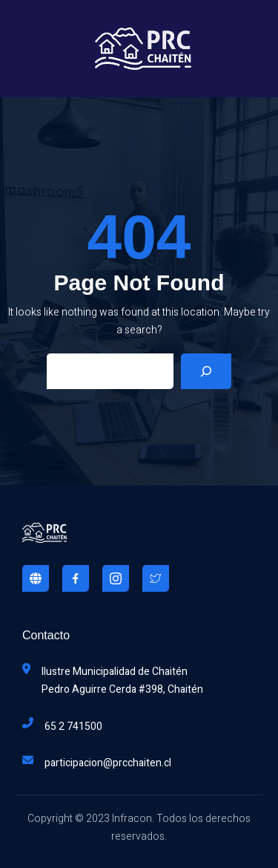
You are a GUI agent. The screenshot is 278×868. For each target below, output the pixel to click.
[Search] (206, 371)
